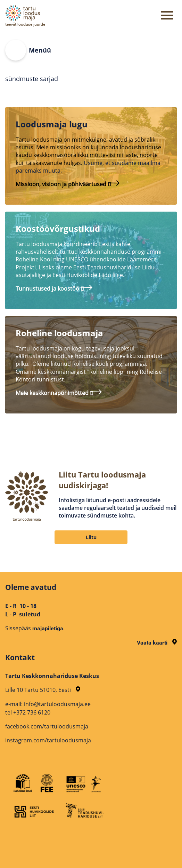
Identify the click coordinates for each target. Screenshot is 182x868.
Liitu (91, 537)
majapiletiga (48, 628)
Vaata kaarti (157, 643)
